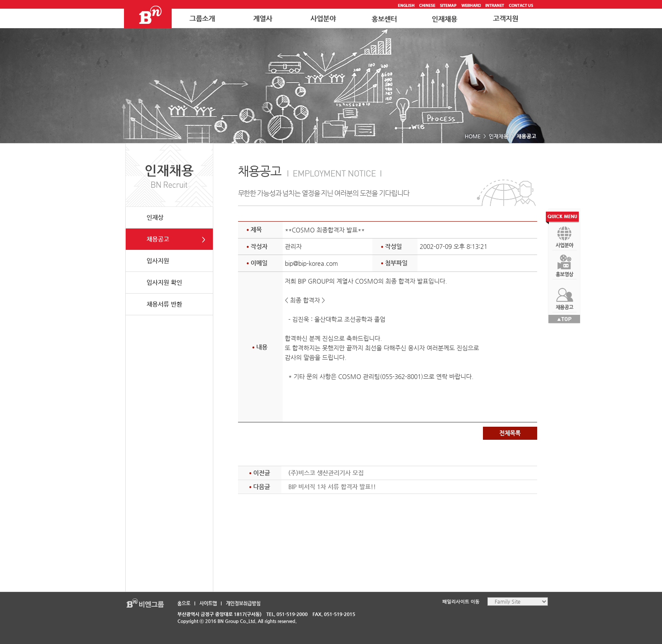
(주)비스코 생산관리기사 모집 (326, 473)
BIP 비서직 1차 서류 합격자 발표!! (332, 487)
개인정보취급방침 (243, 603)
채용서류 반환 (164, 304)
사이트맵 (208, 603)
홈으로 (184, 603)
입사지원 (158, 261)
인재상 (155, 217)
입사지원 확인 (164, 282)
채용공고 (158, 239)
